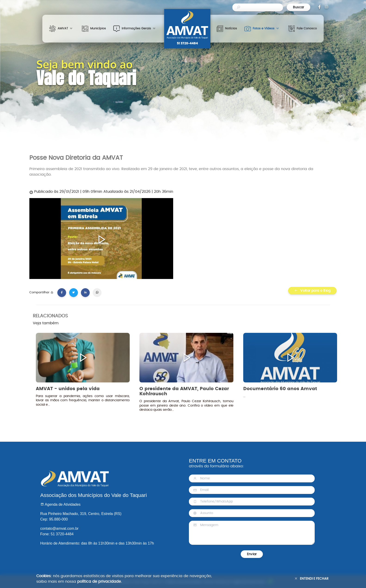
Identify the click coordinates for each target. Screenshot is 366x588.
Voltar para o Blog (312, 291)
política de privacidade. (100, 582)
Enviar (252, 554)
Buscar (299, 7)
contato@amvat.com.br (59, 528)
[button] (62, 29)
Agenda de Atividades (60, 504)
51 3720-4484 (187, 44)
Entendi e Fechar (311, 579)
